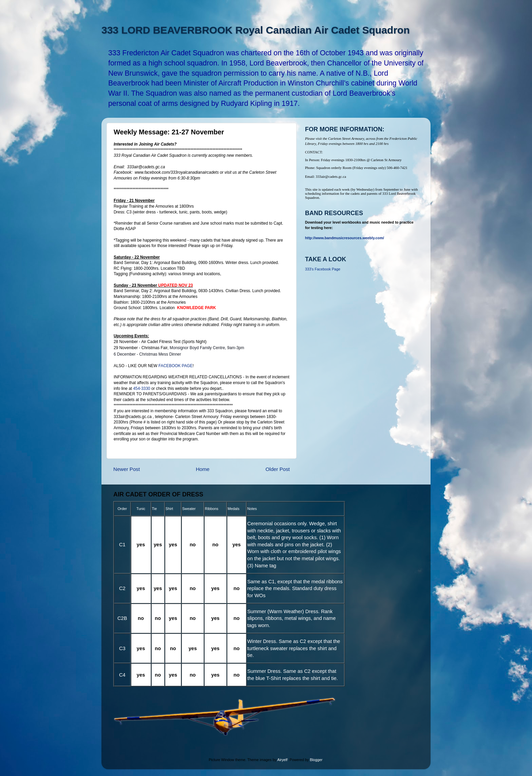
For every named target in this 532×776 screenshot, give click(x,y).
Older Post (278, 469)
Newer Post (127, 469)
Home (203, 469)
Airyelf (282, 760)
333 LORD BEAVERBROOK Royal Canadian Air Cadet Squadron (255, 30)
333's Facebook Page (323, 269)
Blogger (316, 760)
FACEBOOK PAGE (176, 366)
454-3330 (141, 389)
